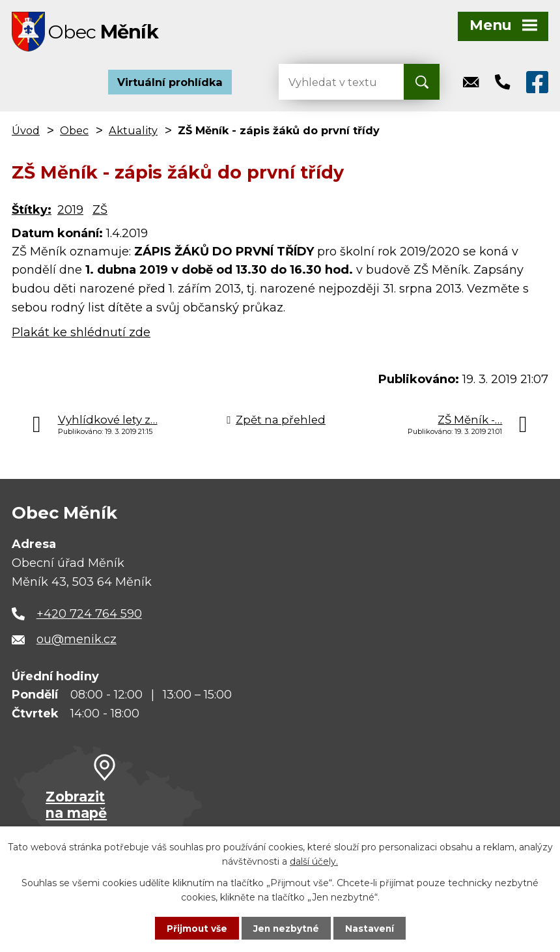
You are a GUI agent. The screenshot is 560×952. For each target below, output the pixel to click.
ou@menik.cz (77, 642)
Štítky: (32, 212)
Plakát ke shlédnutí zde (81, 335)
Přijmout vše (195, 928)
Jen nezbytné (286, 928)
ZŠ (100, 212)
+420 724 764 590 (89, 616)
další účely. (314, 861)
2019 (70, 212)
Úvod (26, 133)
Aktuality (133, 133)
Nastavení (371, 928)
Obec (74, 133)
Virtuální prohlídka (170, 85)
